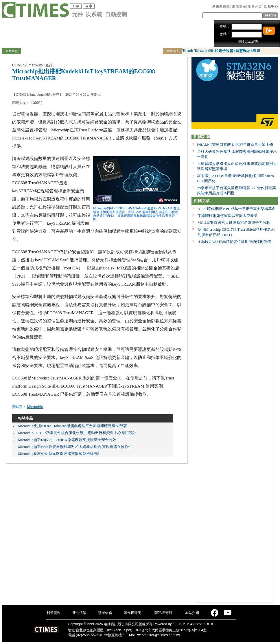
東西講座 (239, 6)
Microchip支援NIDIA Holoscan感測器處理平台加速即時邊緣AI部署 (72, 426)
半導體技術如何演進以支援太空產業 (228, 216)
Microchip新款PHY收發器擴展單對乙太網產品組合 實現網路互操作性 (75, 447)
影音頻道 (255, 6)
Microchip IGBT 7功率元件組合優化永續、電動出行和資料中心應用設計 (77, 433)
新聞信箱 (79, 613)
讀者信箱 (105, 613)
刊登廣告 (54, 613)
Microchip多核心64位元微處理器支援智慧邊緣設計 (60, 454)
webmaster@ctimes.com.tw (159, 635)
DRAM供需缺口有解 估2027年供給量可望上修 (235, 145)
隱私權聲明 (163, 613)
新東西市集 (221, 6)
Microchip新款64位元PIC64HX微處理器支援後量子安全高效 (67, 440)
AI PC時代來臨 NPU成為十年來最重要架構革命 (237, 209)
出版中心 (271, 6)
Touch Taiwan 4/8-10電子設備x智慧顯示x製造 (221, 51)
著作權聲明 (132, 613)
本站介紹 (192, 613)
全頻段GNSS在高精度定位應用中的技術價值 (234, 242)
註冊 (241, 41)
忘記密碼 (252, 41)
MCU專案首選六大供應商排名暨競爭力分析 (234, 223)
